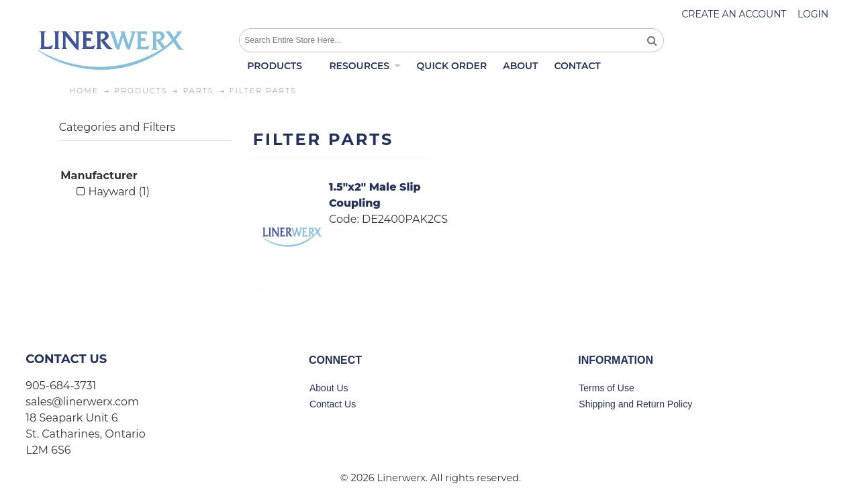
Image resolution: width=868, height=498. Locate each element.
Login (813, 14)
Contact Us (333, 404)
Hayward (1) (113, 192)
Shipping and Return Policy (635, 404)
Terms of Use (606, 388)
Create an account (734, 14)
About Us (329, 388)
